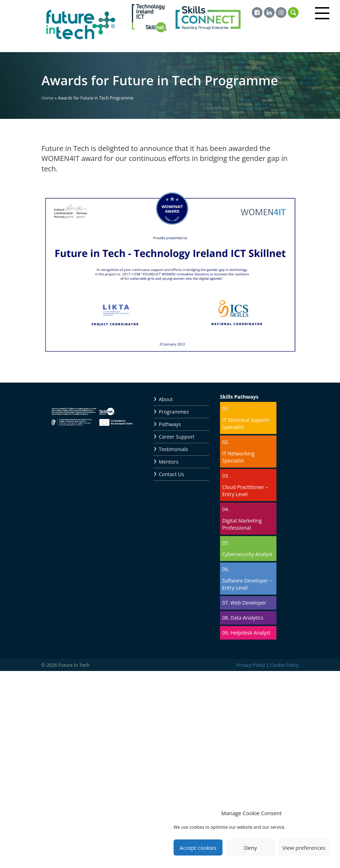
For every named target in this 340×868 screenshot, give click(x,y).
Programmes (174, 412)
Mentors (169, 462)
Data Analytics (247, 618)
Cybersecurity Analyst (247, 554)
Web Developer (248, 603)
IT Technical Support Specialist (246, 423)
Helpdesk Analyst (250, 633)
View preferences (304, 848)
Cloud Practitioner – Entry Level (245, 491)
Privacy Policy (251, 665)
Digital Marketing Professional (242, 524)
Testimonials (174, 449)
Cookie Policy (284, 665)
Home (47, 98)
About (166, 399)
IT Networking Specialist (238, 457)
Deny (250, 848)
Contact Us (172, 474)
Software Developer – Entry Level (247, 584)
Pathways (170, 424)
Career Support (177, 437)
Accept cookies (198, 848)
